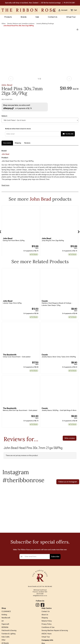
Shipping (18, 144)
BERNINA (5, 636)
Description (7, 144)
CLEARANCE (6, 619)
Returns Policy (47, 629)
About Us (45, 622)
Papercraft (5, 632)
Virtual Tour (71, 17)
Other (4, 24)
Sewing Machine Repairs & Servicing (55, 639)
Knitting (4, 622)
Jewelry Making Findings (45, 24)
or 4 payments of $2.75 (19, 109)
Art (3, 629)
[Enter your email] (37, 564)
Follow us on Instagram (68, 489)
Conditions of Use (48, 636)
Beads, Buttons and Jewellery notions (21, 24)
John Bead (7, 85)
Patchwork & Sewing (9, 639)
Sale (37, 17)
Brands (24, 17)
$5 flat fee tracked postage (51, 3)
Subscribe (55, 564)
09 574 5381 (70, 3)
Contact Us (53, 17)
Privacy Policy (47, 632)
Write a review (70, 445)
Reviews (27, 144)
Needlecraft (6, 626)
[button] (62, 10)
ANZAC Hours (47, 643)
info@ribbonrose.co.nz (40, 603)
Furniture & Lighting (8, 643)
